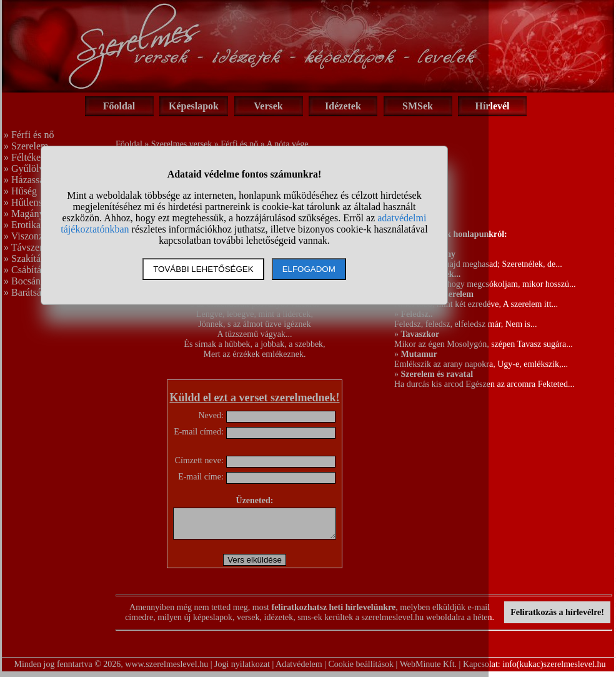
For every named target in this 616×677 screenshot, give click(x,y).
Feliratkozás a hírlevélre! (557, 618)
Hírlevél (492, 106)
